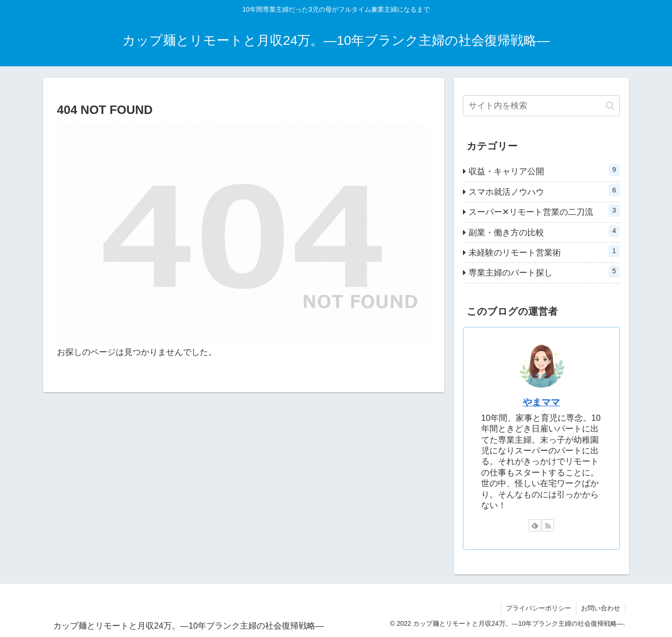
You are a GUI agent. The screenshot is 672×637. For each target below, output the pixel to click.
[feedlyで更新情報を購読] (535, 525)
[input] (541, 106)
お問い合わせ (601, 608)
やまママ (541, 402)
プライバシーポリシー (539, 608)
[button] (610, 106)
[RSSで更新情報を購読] (548, 525)
